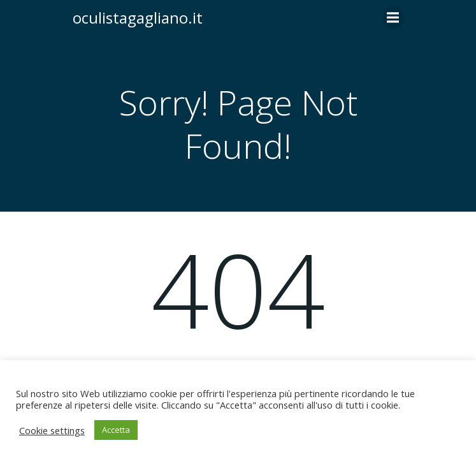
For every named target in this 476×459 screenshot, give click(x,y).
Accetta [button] (116, 430)
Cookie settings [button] (52, 430)
